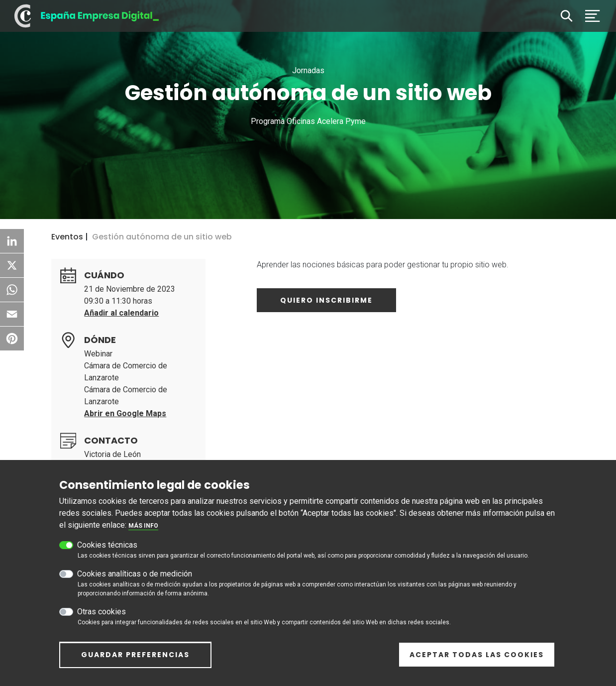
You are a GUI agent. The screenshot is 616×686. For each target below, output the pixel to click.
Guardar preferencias (135, 661)
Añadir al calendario (121, 313)
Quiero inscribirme (326, 300)
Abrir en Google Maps (125, 413)
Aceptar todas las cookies (477, 660)
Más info (143, 532)
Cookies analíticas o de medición (135, 580)
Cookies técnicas (107, 551)
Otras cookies (102, 618)
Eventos (67, 237)
